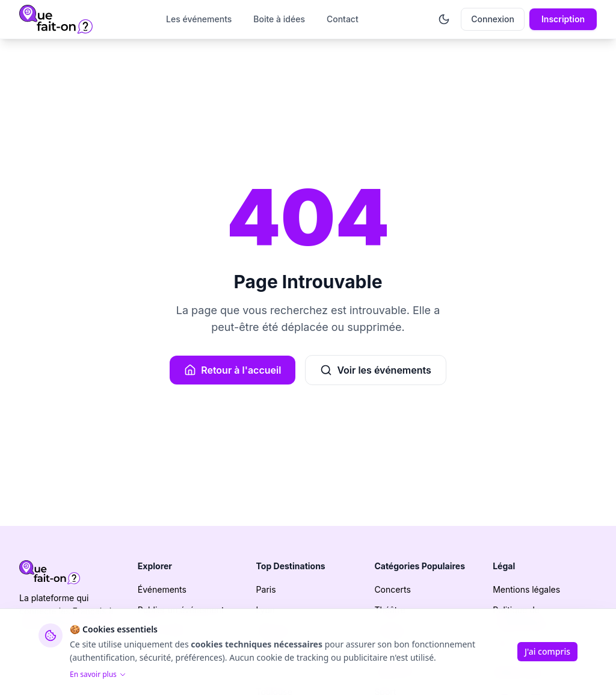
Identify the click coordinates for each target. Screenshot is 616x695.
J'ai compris (547, 651)
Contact (343, 19)
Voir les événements (375, 370)
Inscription (563, 19)
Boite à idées (279, 19)
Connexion (493, 19)
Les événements (199, 19)
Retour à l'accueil (233, 370)
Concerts (392, 589)
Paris (266, 589)
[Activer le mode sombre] (444, 19)
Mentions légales (526, 589)
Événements (162, 589)
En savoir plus (98, 675)
